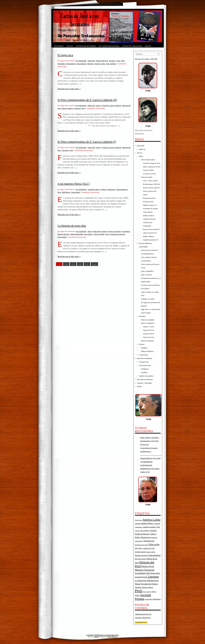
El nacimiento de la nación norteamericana (151, 451)
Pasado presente (148, 202)
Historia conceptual (147, 341)
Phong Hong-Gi (112, 637)
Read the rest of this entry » (69, 89)
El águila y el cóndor (148, 299)
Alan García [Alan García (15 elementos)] (138, 520)
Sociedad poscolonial (117, 234)
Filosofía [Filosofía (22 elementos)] (144, 555)
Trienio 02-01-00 (149, 337)
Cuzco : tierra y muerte (150, 181)
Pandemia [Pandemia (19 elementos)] (138, 587)
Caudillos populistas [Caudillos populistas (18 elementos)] (149, 527)
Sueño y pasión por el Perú (152, 167)
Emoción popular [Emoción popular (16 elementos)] (140, 552)
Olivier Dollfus (99, 234)
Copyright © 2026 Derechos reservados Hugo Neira (102, 635)
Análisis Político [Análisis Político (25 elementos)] (147, 523)
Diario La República (148, 323)
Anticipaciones (144, 362)
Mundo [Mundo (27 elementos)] (138, 584)
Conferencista (143, 355)
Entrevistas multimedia (86, 46)
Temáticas (144, 348)
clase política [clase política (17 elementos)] (144, 531)
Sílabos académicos (147, 351)
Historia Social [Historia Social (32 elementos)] (148, 566)
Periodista (142, 316)
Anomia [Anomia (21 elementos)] (138, 523)
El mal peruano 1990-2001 (152, 184)
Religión (90, 64)
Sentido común (100, 64)
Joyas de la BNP (148, 170)
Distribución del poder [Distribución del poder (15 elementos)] (142, 545)
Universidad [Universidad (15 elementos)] (148, 599)
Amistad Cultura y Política (97, 189)
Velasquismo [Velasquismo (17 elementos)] (157, 599)
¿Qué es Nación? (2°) (150, 233)
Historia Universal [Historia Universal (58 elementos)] (145, 570)
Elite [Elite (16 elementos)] (136, 548)
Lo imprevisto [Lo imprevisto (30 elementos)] (141, 580)
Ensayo (99, 106)
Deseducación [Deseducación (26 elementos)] (149, 541)
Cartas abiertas (148, 212)
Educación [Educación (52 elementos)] (154, 544)
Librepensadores (122, 189)
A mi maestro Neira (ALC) (74, 184)
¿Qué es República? (147, 271)
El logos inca (65, 55)
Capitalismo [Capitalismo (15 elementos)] (138, 527)
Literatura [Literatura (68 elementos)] (153, 577)
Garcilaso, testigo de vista (151, 163)
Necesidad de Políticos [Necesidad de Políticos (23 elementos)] (149, 584)
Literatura (77, 108)
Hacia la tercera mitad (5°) (152, 229)
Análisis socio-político (146, 376)
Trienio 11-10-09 (148, 327)
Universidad (75, 192)
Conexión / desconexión (143, 618)
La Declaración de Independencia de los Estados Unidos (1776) (150, 469)
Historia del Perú (102, 61)
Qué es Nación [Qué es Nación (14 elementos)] (147, 592)
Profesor (142, 344)
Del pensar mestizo (149, 198)
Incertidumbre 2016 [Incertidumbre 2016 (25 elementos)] (142, 573)
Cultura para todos (145, 365)
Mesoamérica (71, 64)
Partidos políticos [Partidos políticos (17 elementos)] (148, 587)
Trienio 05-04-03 (149, 334)
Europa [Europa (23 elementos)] (137, 555)
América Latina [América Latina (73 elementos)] (151, 520)
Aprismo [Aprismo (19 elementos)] (157, 524)
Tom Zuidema (111, 64)
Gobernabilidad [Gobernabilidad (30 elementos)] (154, 555)
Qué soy (70, 46)
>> (94, 264)
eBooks (148, 46)
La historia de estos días (72, 226)
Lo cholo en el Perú (149, 174)
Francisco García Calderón (112, 106)
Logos (118, 61)
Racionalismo (82, 64)
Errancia (104, 231)
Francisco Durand (114, 231)
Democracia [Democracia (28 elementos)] (146, 537)
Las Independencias (147, 254)
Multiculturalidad (77, 234)
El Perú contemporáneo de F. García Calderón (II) (87, 100)
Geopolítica (126, 231)
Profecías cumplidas (147, 320)
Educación (91, 61)
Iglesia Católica (67, 108)
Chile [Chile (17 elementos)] (158, 527)
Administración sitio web (143, 614)
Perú (83, 108)
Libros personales (147, 177)
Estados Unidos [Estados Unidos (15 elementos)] (151, 552)
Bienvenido (59, 46)
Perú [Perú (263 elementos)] (139, 591)
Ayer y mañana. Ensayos (149, 257)
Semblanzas (145, 369)
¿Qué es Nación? (146, 275)
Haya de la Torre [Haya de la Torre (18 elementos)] (140, 559)
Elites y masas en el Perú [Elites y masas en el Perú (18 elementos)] (146, 548)
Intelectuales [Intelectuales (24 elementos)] (155, 573)
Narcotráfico (88, 234)
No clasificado (81, 61)
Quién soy (142, 149)
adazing (96, 637)
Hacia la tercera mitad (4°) (150, 250)
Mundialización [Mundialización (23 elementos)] (153, 581)
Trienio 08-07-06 (149, 330)
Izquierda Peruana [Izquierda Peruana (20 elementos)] (141, 577)
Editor (141, 156)
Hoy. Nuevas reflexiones (109, 46)
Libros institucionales (148, 160)
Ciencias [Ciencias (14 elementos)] (137, 531)
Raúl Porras (66, 192)
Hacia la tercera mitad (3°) (152, 188)
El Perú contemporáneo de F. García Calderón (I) (87, 142)
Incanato (112, 61)
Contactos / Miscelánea (132, 46)
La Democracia (146, 261)
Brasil (90, 231)
